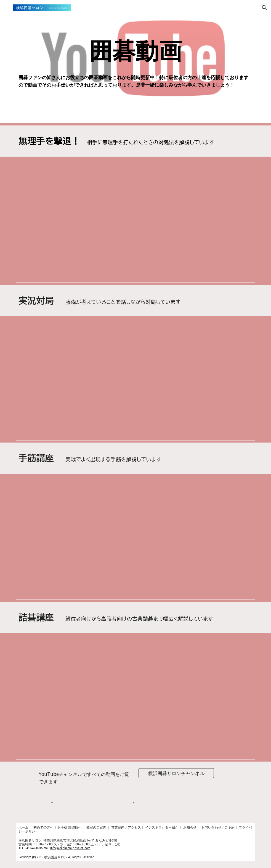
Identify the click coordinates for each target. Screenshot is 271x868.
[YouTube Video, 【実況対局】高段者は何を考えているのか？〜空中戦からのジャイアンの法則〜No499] (135, 349)
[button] (7, 8)
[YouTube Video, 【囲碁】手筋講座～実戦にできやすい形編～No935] (217, 565)
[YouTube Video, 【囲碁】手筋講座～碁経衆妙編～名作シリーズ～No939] (135, 565)
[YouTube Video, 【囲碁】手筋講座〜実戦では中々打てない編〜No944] (217, 507)
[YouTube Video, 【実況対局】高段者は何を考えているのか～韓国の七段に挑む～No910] (54, 405)
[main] (135, 51)
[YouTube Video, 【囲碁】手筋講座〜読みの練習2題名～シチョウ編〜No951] (135, 507)
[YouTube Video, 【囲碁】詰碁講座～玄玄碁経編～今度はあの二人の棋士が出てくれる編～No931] (217, 667)
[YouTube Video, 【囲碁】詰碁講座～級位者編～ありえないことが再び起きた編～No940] (135, 667)
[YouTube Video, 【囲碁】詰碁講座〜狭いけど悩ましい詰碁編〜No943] (54, 724)
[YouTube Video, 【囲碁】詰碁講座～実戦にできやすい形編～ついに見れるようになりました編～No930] (217, 724)
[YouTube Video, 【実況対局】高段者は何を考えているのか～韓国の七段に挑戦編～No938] (217, 348)
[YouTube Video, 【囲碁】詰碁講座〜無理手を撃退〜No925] (54, 247)
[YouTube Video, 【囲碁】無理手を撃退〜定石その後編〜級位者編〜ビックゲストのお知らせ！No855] (135, 247)
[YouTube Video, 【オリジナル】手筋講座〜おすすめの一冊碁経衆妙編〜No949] (54, 565)
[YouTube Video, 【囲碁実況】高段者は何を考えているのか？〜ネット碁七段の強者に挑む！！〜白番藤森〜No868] (135, 405)
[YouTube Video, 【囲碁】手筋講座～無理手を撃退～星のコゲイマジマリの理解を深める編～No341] (135, 189)
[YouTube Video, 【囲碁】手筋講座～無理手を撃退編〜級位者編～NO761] (217, 247)
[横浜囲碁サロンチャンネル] (176, 773)
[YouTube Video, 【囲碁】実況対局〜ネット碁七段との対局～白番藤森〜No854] (217, 405)
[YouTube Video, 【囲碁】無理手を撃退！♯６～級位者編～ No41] (217, 189)
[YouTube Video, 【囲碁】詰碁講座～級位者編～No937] (135, 724)
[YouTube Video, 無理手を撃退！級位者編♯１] (54, 189)
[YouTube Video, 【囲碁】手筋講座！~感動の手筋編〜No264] (54, 507)
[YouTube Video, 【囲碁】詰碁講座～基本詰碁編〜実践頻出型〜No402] (54, 667)
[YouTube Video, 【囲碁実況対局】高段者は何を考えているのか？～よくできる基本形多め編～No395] (54, 349)
